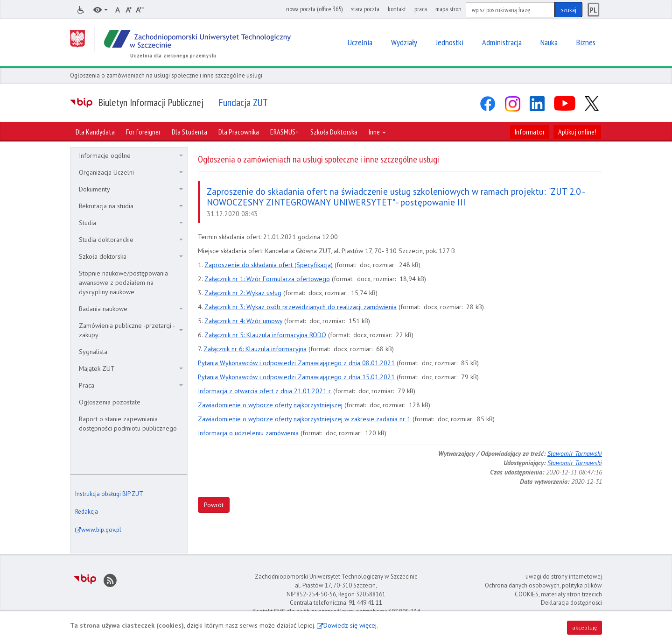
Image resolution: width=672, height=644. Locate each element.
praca (421, 9)
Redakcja (87, 512)
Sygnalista (93, 352)
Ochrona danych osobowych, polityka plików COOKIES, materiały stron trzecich (543, 590)
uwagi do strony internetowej (564, 577)
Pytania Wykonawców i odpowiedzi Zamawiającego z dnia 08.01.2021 (296, 363)
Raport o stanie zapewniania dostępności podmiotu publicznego (128, 424)
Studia (131, 223)
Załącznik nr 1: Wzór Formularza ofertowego (267, 279)
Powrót (214, 505)
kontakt (397, 9)
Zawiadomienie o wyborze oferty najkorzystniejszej (270, 405)
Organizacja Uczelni (131, 172)
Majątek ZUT (131, 368)
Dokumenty (131, 189)
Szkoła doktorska (131, 256)
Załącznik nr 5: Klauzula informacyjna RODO (265, 335)
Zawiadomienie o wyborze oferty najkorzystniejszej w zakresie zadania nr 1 (304, 419)
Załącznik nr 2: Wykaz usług (243, 293)
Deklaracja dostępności (571, 603)
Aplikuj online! (577, 132)
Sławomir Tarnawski (575, 453)
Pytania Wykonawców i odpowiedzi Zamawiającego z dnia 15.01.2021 (296, 377)
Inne (377, 132)
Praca (131, 385)
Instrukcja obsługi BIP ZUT (109, 494)
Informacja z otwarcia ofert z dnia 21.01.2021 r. (265, 391)
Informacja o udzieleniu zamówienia (248, 433)
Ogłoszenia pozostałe (110, 402)
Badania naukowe (131, 309)
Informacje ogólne (131, 156)
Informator (530, 132)
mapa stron (448, 9)
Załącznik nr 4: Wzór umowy (243, 321)
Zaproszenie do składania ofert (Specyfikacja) (269, 265)
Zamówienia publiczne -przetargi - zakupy (131, 330)
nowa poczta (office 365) (314, 9)
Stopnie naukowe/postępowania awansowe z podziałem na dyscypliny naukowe (123, 283)
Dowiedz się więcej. (351, 625)
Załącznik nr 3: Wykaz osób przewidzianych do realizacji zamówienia (301, 307)
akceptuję (584, 627)
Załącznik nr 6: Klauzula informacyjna (255, 349)
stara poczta (365, 9)
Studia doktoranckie (131, 240)
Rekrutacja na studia (131, 206)
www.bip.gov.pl (101, 530)
